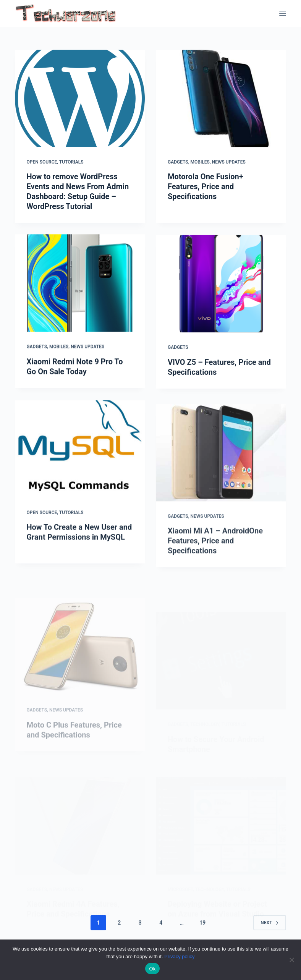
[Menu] (283, 13)
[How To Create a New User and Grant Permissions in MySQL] (80, 459)
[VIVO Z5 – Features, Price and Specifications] (221, 291)
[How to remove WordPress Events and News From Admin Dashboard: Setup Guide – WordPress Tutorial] (80, 98)
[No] (291, 960)
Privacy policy (179, 957)
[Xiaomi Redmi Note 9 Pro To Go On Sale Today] (80, 285)
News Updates (229, 162)
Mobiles (200, 162)
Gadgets (178, 162)
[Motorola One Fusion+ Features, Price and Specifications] (221, 99)
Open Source (42, 162)
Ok (152, 969)
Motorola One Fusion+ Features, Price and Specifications (206, 187)
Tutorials (71, 162)
